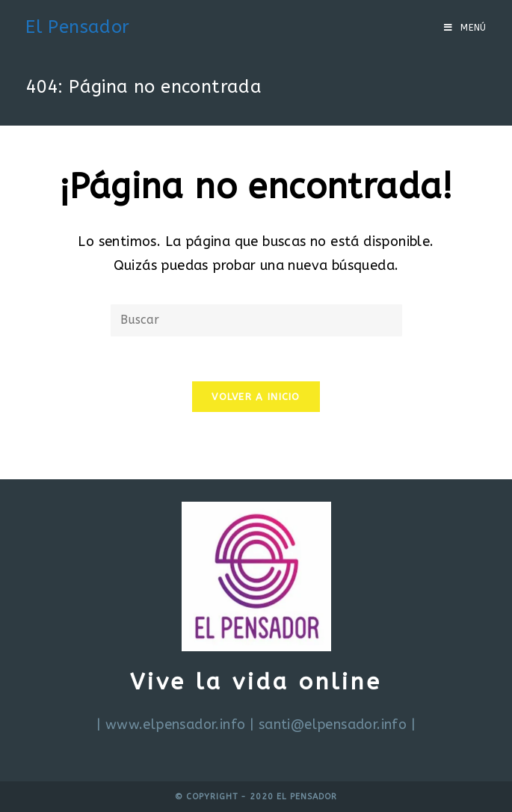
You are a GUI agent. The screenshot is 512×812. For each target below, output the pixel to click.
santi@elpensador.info (333, 725)
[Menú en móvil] (465, 28)
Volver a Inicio (256, 397)
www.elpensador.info (176, 725)
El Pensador (77, 27)
